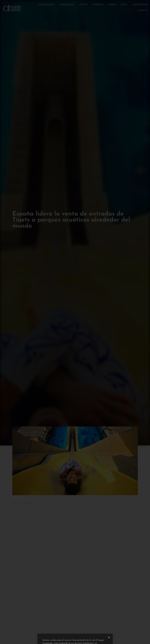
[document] (75, 322)
